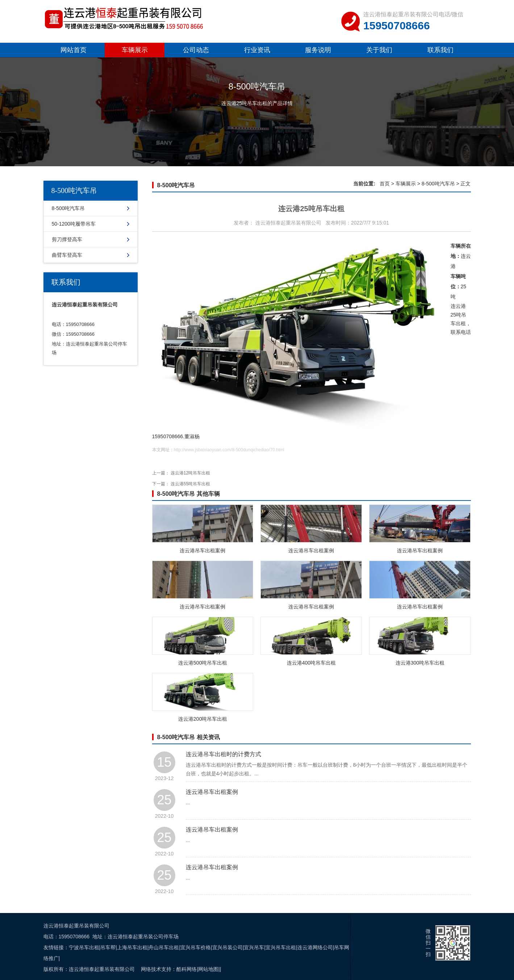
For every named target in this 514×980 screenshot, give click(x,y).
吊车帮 (108, 947)
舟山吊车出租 (164, 947)
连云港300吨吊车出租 (420, 663)
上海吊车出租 (132, 947)
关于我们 (379, 50)
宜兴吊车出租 (281, 947)
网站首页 (74, 50)
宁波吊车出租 (84, 947)
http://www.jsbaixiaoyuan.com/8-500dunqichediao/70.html (229, 450)
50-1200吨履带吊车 (74, 224)
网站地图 (208, 969)
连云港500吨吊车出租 (203, 663)
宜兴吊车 (254, 947)
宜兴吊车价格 (196, 947)
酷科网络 (187, 969)
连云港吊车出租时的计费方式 (223, 754)
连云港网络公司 (315, 947)
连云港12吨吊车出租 (190, 473)
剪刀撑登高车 (67, 239)
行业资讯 (257, 50)
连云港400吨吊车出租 (311, 663)
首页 (385, 184)
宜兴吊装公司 (227, 947)
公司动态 (196, 50)
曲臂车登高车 (67, 255)
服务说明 (318, 50)
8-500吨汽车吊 (68, 208)
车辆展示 (135, 50)
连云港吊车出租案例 (202, 550)
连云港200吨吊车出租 (203, 719)
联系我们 (440, 50)
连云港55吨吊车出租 (190, 484)
